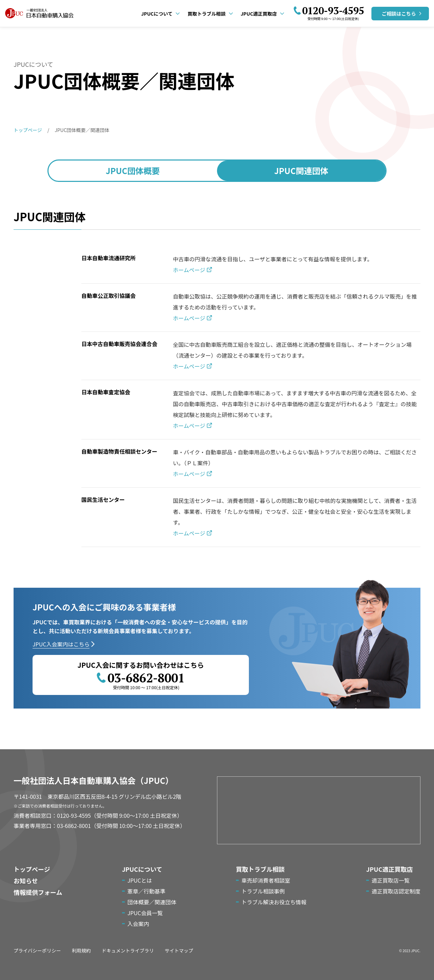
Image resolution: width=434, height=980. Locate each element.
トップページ (32, 869)
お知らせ (26, 881)
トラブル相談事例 (263, 891)
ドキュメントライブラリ (128, 950)
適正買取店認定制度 (396, 891)
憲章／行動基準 (146, 891)
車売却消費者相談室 (266, 880)
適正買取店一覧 (391, 880)
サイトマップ (179, 950)
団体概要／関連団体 (152, 902)
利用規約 (81, 950)
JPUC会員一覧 (145, 913)
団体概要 (133, 171)
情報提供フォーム (38, 892)
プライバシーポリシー (37, 950)
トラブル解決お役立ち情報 (274, 902)
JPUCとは (140, 880)
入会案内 (138, 924)
